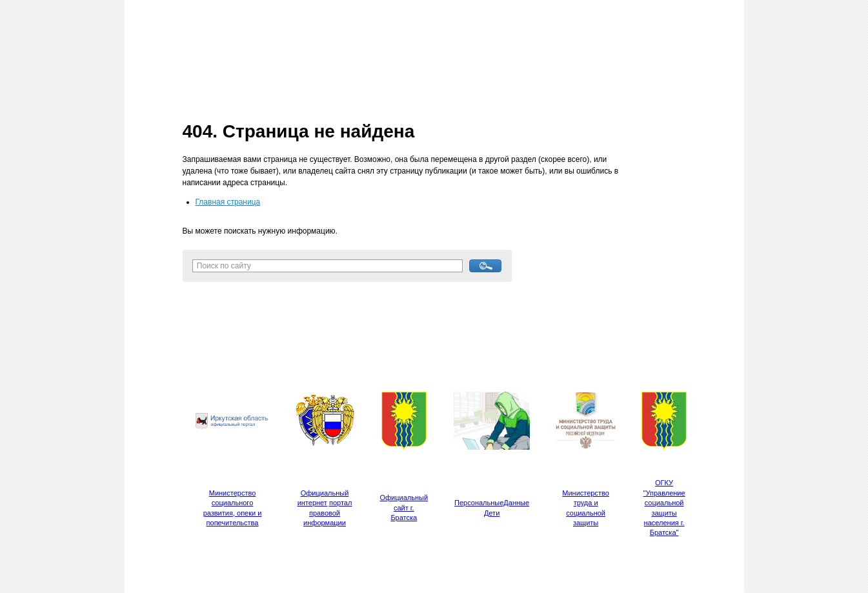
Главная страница (228, 202)
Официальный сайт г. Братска (404, 508)
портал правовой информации (328, 513)
